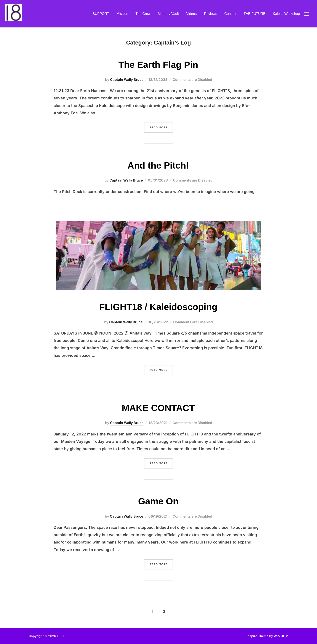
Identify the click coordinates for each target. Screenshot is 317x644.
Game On (158, 501)
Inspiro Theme (258, 636)
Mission (122, 14)
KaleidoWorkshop (286, 14)
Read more (161, 127)
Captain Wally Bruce (127, 80)
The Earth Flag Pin (158, 65)
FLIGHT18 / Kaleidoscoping (158, 307)
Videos (191, 14)
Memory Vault (168, 14)
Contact (230, 14)
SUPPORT (101, 14)
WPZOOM (281, 636)
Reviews (210, 14)
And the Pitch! (158, 165)
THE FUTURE (254, 14)
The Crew (143, 14)
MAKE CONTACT (158, 408)
